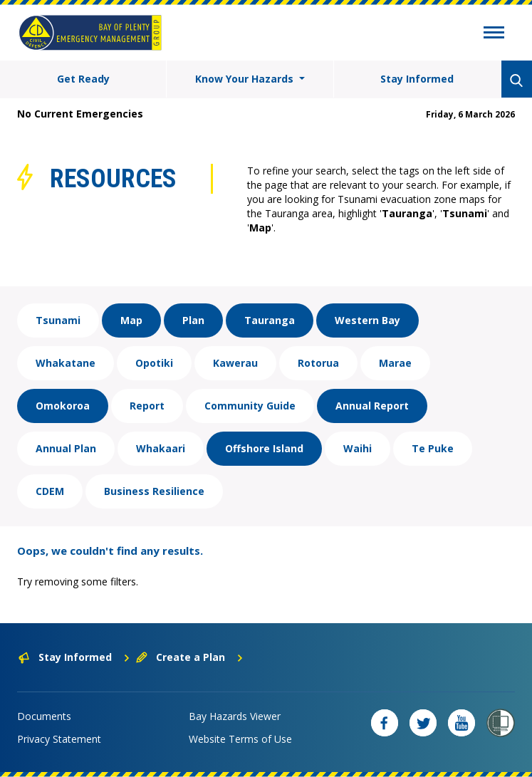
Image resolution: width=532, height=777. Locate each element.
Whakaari (161, 448)
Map (131, 320)
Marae (395, 363)
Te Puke (433, 448)
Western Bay (367, 320)
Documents (44, 716)
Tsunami (58, 320)
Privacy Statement (59, 739)
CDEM (50, 491)
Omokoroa (63, 406)
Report (147, 406)
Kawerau (235, 363)
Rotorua (318, 363)
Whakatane (66, 363)
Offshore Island (264, 448)
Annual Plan (66, 448)
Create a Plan (190, 657)
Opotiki (154, 363)
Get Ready (83, 79)
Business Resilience (154, 491)
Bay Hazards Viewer (235, 716)
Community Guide (250, 406)
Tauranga (270, 320)
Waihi (358, 448)
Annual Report (372, 406)
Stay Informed (417, 79)
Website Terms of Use (240, 739)
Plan (193, 320)
